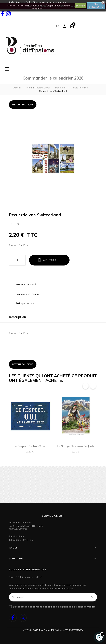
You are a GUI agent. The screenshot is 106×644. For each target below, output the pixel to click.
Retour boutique (23, 105)
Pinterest (18, 224)
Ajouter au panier (53, 260)
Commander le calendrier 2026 (53, 78)
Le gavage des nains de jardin (76, 446)
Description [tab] (17, 317)
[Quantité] (17, 260)
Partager (11, 224)
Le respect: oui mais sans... (30, 446)
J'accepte (81, 5)
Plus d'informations (96, 5)
